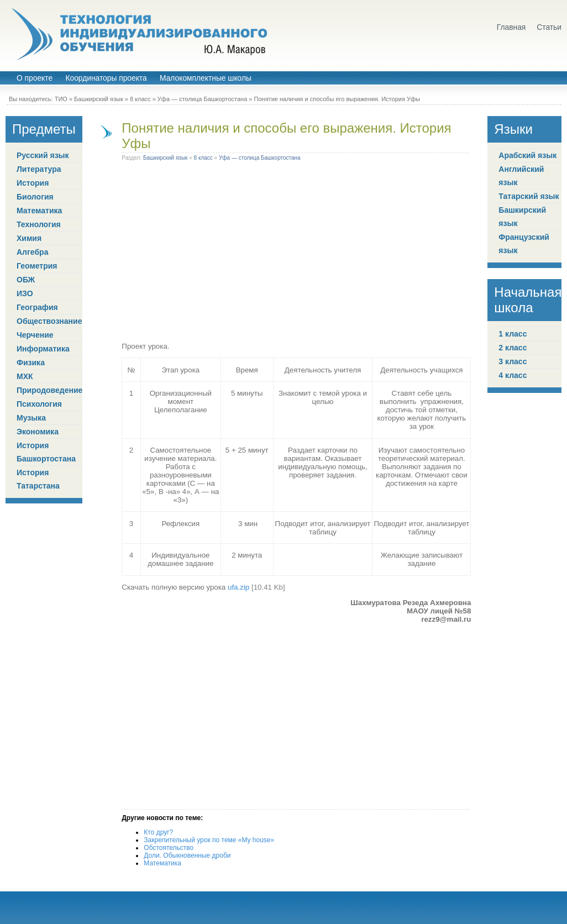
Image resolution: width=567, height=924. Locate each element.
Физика (31, 363)
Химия (29, 238)
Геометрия (37, 266)
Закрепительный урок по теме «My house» (209, 840)
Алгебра (32, 252)
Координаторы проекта (106, 78)
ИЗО (25, 293)
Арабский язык (527, 155)
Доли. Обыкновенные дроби (187, 855)
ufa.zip (238, 587)
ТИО (61, 99)
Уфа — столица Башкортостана (202, 99)
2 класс (513, 348)
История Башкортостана (46, 452)
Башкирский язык (99, 99)
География (37, 307)
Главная (511, 27)
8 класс (140, 99)
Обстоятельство (169, 848)
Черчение (35, 335)
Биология (35, 197)
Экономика (38, 432)
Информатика (43, 349)
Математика (39, 211)
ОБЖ (26, 280)
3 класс (513, 361)
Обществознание (49, 321)
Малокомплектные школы (206, 78)
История (33, 183)
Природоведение (49, 390)
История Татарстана (38, 479)
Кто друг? (158, 832)
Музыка (31, 418)
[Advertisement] (296, 254)
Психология (39, 404)
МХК (25, 376)
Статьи (549, 27)
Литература (39, 169)
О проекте (35, 78)
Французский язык (524, 244)
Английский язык (521, 176)
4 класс (513, 375)
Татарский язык (529, 196)
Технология (39, 224)
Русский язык (43, 155)
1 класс (513, 334)
